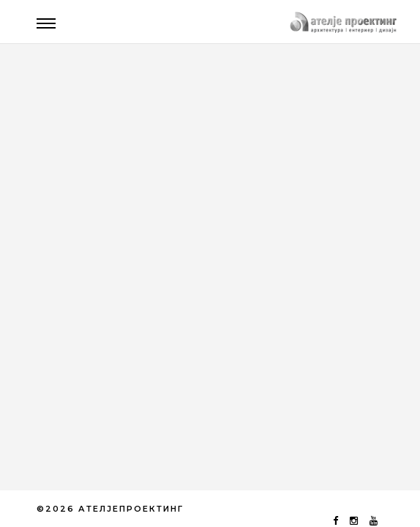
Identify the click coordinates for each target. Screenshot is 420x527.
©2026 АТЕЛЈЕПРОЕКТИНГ (110, 509)
